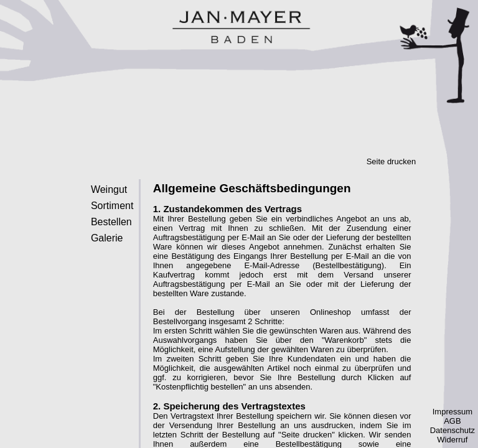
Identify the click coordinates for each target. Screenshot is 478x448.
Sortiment (112, 206)
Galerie (107, 238)
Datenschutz (452, 430)
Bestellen (111, 222)
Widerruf (452, 440)
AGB (452, 421)
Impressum (452, 412)
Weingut (109, 189)
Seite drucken (391, 161)
